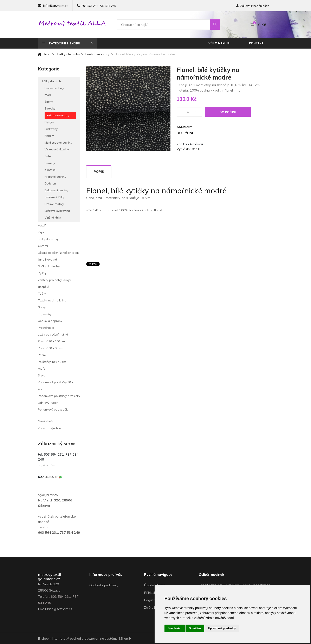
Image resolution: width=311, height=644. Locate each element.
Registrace (152, 600)
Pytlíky (42, 273)
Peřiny (42, 355)
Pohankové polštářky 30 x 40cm (56, 386)
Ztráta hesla (153, 607)
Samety (50, 163)
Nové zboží (46, 421)
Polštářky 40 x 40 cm (52, 362)
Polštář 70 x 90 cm (51, 348)
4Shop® (125, 638)
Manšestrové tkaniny (58, 143)
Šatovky (50, 108)
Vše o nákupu (219, 43)
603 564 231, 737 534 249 (99, 6)
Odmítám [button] (195, 628)
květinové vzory (97, 54)
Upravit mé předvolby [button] (222, 628)
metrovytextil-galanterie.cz (50, 577)
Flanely (49, 136)
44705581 (54, 477)
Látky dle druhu (68, 54)
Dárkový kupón (48, 403)
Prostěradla (46, 328)
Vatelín (43, 225)
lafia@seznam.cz (56, 6)
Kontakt (256, 43)
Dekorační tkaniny (56, 190)
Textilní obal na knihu (52, 300)
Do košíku (228, 112)
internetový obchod (66, 638)
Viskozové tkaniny (57, 149)
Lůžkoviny (51, 129)
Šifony (49, 102)
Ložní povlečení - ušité (53, 334)
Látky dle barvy (48, 239)
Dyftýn (49, 122)
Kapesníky (45, 314)
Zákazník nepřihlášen (253, 6)
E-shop (43, 638)
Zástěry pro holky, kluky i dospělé (54, 283)
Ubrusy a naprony (50, 321)
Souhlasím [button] (175, 628)
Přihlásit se (152, 593)
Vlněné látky (53, 218)
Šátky (42, 307)
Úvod (44, 54)
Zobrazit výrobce (49, 428)
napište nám (47, 465)
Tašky (42, 294)
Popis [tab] (99, 171)
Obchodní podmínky (104, 585)
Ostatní (43, 246)
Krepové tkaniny (55, 177)
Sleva (42, 375)
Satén (48, 156)
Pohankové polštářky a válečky (59, 396)
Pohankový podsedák (53, 409)
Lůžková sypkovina (57, 211)
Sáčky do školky (49, 266)
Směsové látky (54, 197)
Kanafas (50, 170)
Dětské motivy (54, 204)
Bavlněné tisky (54, 88)
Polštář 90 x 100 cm (51, 341)
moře (48, 95)
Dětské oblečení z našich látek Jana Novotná (58, 256)
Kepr (41, 232)
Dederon (50, 183)
